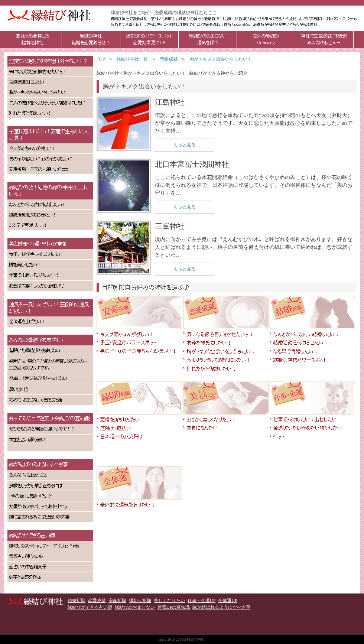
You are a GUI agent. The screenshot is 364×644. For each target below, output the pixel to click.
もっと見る (185, 145)
